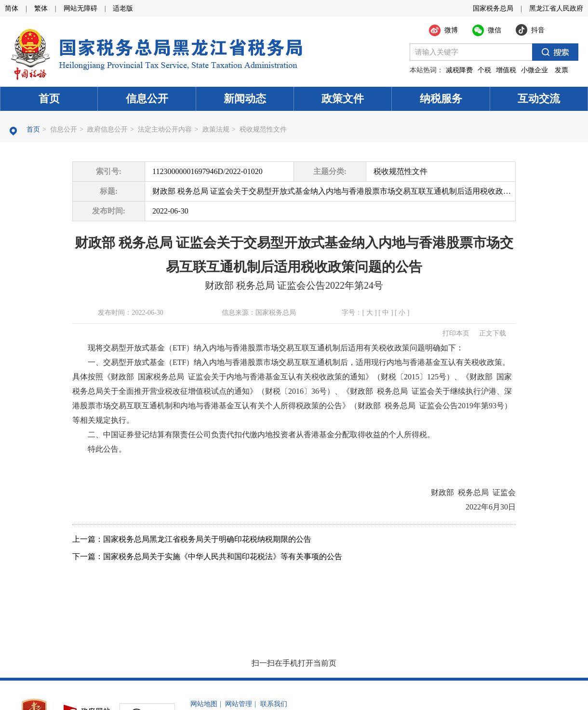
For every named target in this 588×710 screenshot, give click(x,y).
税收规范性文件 (263, 129)
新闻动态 (245, 99)
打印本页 (456, 333)
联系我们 (274, 704)
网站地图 (204, 704)
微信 (494, 30)
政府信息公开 (107, 129)
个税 (484, 70)
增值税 (506, 70)
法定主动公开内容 (165, 129)
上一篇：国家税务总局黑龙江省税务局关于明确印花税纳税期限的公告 (192, 539)
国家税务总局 (493, 8)
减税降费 (459, 70)
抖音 (538, 30)
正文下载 (493, 333)
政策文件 (343, 99)
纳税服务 (441, 99)
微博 (451, 30)
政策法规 (216, 129)
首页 (49, 99)
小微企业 (535, 70)
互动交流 (539, 99)
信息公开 (147, 99)
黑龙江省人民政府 (556, 8)
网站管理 (239, 704)
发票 (561, 70)
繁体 (41, 8)
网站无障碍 (80, 8)
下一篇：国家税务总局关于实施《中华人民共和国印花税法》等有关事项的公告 (207, 556)
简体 (12, 8)
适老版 (123, 8)
